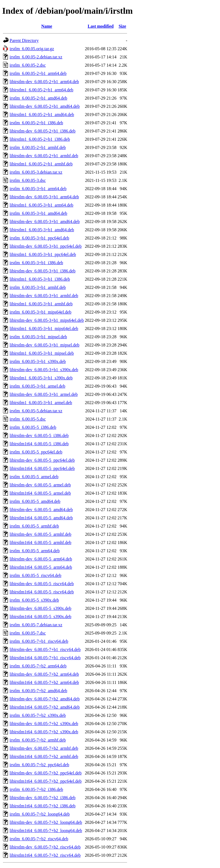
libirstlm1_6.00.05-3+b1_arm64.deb (42, 205)
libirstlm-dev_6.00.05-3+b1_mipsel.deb (45, 345)
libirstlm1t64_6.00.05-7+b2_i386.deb (43, 806)
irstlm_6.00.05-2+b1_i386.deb (36, 123)
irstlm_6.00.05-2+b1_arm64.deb (38, 73)
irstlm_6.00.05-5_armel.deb (34, 477)
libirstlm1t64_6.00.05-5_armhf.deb (40, 542)
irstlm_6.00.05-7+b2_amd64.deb (38, 691)
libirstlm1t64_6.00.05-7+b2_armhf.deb (44, 756)
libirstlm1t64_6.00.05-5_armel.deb (40, 493)
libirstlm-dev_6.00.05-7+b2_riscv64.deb (45, 847)
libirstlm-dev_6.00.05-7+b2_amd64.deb (45, 699)
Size (122, 26)
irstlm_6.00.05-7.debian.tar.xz (36, 625)
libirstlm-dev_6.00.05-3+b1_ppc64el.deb (46, 246)
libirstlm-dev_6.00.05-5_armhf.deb (40, 534)
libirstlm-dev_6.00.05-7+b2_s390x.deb (44, 724)
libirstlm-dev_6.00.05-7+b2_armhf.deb (44, 748)
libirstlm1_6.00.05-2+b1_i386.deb (40, 139)
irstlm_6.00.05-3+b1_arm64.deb (38, 189)
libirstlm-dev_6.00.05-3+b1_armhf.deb (44, 296)
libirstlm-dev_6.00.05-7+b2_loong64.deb (46, 822)
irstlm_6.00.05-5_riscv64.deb (35, 575)
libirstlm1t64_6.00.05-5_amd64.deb (41, 518)
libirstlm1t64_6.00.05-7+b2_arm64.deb (44, 682)
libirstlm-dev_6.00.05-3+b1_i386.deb (43, 271)
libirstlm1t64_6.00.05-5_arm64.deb (41, 567)
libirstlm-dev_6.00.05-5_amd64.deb (41, 510)
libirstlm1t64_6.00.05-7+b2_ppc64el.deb (46, 781)
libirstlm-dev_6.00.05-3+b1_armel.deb (44, 394)
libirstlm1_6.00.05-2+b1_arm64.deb (42, 90)
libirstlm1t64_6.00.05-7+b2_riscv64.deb (45, 855)
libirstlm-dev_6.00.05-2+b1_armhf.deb (44, 156)
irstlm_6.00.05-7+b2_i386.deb (36, 789)
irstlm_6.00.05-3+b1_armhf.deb (38, 287)
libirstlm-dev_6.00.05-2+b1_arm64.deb (44, 82)
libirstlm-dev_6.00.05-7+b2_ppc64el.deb (46, 773)
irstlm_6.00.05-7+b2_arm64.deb (38, 666)
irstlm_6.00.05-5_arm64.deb (35, 551)
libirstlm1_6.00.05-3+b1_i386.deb (40, 279)
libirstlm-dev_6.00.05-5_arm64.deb (41, 559)
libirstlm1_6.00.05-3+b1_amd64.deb (42, 230)
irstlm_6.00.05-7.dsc (28, 633)
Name (47, 26)
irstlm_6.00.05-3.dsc (28, 180)
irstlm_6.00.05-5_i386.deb (33, 427)
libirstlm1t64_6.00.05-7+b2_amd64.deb (45, 707)
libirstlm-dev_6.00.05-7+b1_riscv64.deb (45, 649)
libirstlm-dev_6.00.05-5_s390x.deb (40, 608)
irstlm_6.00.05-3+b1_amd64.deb (38, 213)
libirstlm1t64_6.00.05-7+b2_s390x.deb (44, 732)
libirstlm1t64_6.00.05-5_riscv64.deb (42, 592)
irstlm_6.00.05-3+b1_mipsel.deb (38, 337)
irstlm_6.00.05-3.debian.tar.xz (36, 172)
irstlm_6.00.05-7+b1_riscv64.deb (39, 641)
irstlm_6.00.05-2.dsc (28, 65)
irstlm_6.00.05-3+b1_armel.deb (37, 386)
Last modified (101, 26)
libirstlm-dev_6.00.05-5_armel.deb (40, 485)
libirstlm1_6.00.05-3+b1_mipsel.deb (42, 353)
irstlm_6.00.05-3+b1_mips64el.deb (40, 312)
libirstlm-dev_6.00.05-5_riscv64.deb (42, 584)
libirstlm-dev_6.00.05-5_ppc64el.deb (42, 460)
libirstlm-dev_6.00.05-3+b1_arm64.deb (44, 197)
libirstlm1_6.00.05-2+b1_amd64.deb (42, 115)
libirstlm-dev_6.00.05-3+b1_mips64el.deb (47, 320)
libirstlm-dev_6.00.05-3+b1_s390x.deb (44, 370)
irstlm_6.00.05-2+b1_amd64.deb (38, 98)
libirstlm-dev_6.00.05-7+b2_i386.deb (43, 798)
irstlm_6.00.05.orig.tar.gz (32, 49)
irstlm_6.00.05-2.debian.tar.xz (36, 57)
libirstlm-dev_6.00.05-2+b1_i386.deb (43, 131)
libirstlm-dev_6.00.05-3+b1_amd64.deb (45, 222)
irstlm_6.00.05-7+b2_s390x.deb (38, 715)
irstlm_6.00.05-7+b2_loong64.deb (40, 814)
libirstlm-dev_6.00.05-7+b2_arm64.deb (44, 674)
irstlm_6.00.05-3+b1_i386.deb (36, 263)
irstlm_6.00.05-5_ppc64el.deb (36, 452)
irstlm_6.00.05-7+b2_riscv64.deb (39, 839)
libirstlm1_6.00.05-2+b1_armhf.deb (41, 164)
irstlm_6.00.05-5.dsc (28, 419)
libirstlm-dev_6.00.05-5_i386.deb (39, 436)
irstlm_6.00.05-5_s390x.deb (34, 600)
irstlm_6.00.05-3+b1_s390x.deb (38, 361)
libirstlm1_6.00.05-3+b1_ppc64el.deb (43, 254)
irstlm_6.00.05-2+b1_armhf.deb (38, 147)
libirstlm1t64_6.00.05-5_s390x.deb (40, 617)
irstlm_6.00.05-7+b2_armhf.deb (38, 740)
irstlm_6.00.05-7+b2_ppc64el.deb (39, 765)
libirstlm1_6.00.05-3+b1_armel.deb (41, 403)
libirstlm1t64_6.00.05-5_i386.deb (39, 444)
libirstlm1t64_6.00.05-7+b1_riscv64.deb (45, 658)
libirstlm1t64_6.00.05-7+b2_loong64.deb (46, 831)
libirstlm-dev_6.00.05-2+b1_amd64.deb (45, 106)
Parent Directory (24, 40)
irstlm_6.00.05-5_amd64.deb (35, 501)
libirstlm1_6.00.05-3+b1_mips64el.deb (44, 329)
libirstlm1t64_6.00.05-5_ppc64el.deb (42, 468)
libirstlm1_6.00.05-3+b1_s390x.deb (41, 378)
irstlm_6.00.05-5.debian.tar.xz (36, 411)
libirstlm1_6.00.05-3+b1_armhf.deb (41, 304)
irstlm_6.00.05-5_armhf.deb (34, 526)
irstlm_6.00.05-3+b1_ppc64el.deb (39, 238)
